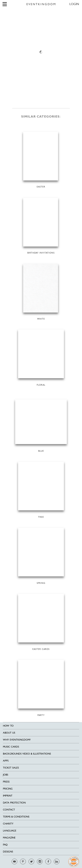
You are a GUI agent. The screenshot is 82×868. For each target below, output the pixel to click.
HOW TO (8, 726)
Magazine (9, 838)
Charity (8, 824)
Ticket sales (11, 768)
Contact (9, 810)
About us (9, 733)
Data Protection (14, 803)
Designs (8, 852)
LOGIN (74, 4)
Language (10, 831)
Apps (6, 761)
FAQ (5, 845)
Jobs (6, 775)
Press (6, 782)
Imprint (8, 796)
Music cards (11, 747)
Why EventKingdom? (17, 740)
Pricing (8, 789)
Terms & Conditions (16, 817)
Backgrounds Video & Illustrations (27, 754)
